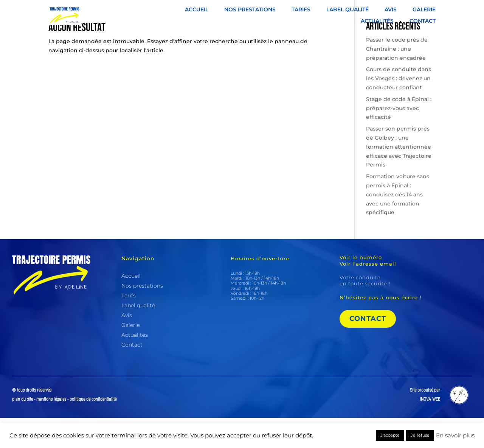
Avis (391, 10)
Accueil (197, 10)
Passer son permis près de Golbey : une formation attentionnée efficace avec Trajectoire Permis (399, 177)
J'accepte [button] (390, 435)
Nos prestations (250, 10)
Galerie (424, 10)
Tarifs (301, 10)
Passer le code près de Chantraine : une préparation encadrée (397, 79)
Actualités (377, 21)
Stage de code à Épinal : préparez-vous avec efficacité (399, 138)
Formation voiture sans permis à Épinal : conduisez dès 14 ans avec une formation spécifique (398, 225)
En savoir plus (455, 436)
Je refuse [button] (420, 435)
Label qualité (347, 10)
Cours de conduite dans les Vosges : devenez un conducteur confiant (399, 109)
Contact (423, 21)
